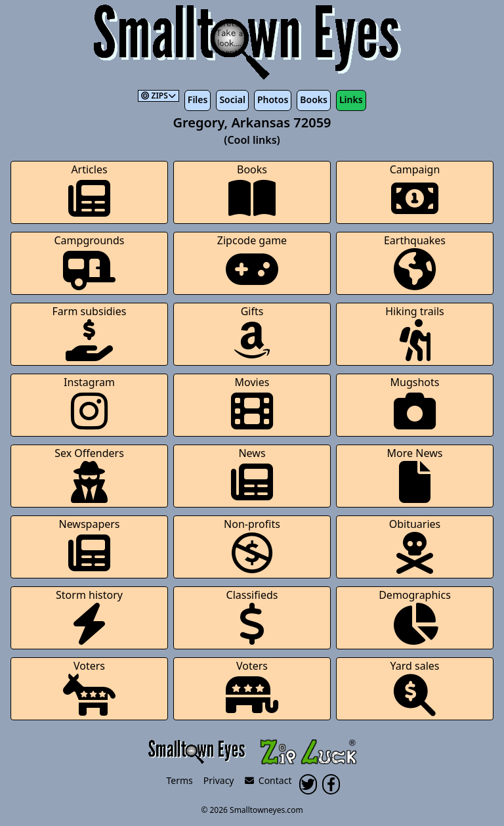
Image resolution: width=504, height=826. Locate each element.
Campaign (415, 191)
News (252, 474)
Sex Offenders (89, 474)
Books (314, 99)
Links (351, 99)
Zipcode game (252, 262)
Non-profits (252, 545)
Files (198, 99)
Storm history (89, 616)
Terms (180, 780)
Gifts (252, 333)
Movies (252, 403)
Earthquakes (415, 262)
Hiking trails (415, 333)
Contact (268, 780)
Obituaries (415, 545)
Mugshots (415, 403)
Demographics (415, 616)
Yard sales (415, 687)
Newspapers (89, 545)
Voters (89, 687)
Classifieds (252, 616)
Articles (89, 191)
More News (415, 474)
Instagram (89, 403)
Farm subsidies (90, 333)
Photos (273, 99)
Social (232, 99)
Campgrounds (90, 262)
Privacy (219, 780)
